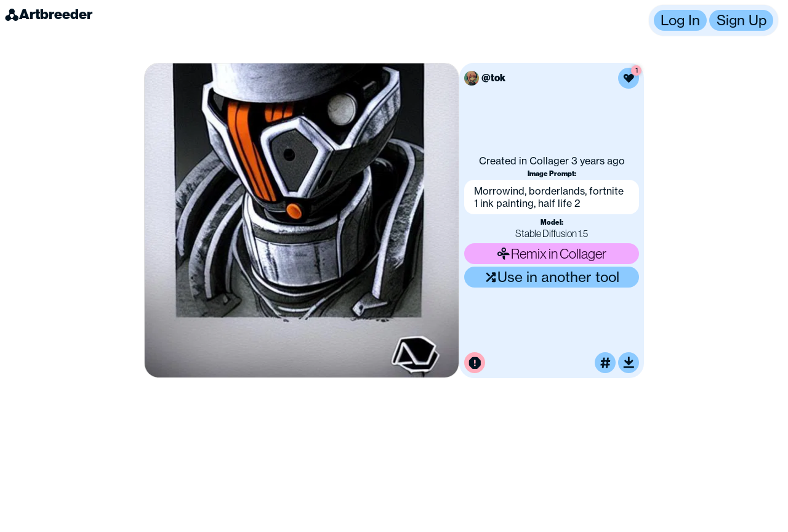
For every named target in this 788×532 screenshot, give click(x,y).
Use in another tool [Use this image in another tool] (552, 277)
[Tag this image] (605, 363)
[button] (714, 20)
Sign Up (742, 20)
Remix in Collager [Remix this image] (552, 253)
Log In (680, 20)
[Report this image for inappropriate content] (475, 363)
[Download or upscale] (629, 363)
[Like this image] (629, 78)
